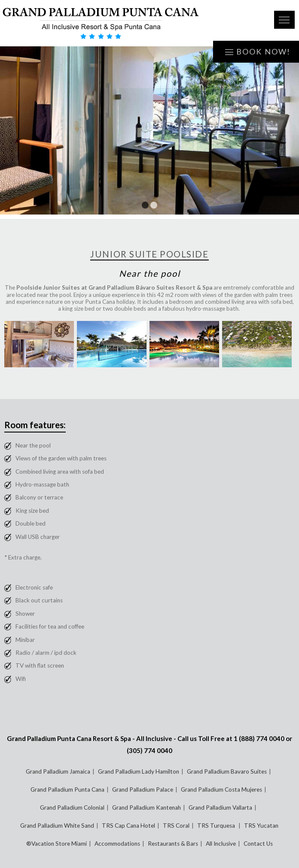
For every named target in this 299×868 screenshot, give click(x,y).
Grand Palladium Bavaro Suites (227, 771)
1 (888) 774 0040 (259, 738)
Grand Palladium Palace (143, 789)
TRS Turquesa (217, 826)
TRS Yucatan (261, 826)
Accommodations (117, 844)
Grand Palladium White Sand (57, 826)
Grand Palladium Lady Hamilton (139, 771)
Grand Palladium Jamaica (58, 771)
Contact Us (258, 844)
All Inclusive (221, 844)
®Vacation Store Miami (56, 844)
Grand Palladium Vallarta (220, 808)
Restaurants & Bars (173, 844)
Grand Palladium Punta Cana (67, 789)
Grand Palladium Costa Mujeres (221, 789)
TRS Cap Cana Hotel (128, 826)
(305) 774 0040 (149, 750)
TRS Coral (176, 826)
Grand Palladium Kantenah (146, 808)
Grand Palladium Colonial (72, 808)
